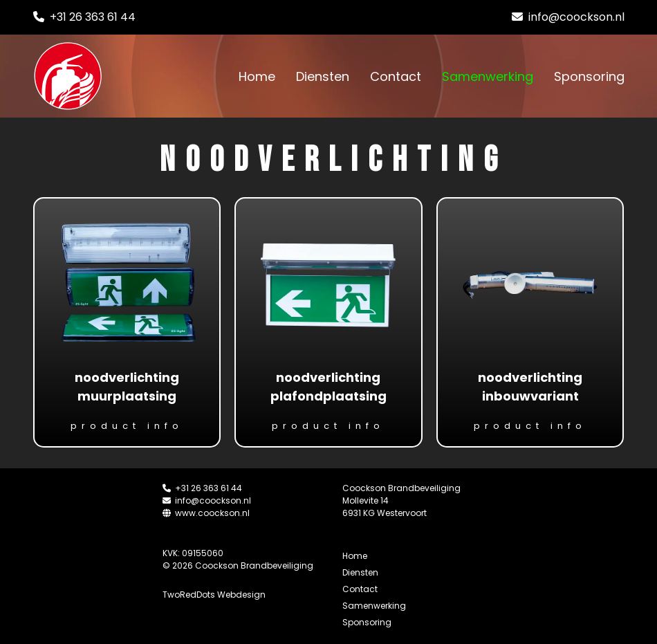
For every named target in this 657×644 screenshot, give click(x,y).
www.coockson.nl (206, 513)
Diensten (323, 76)
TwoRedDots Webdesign (214, 595)
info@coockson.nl (568, 17)
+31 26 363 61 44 (84, 17)
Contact (396, 76)
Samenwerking (488, 76)
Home (257, 76)
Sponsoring (589, 76)
